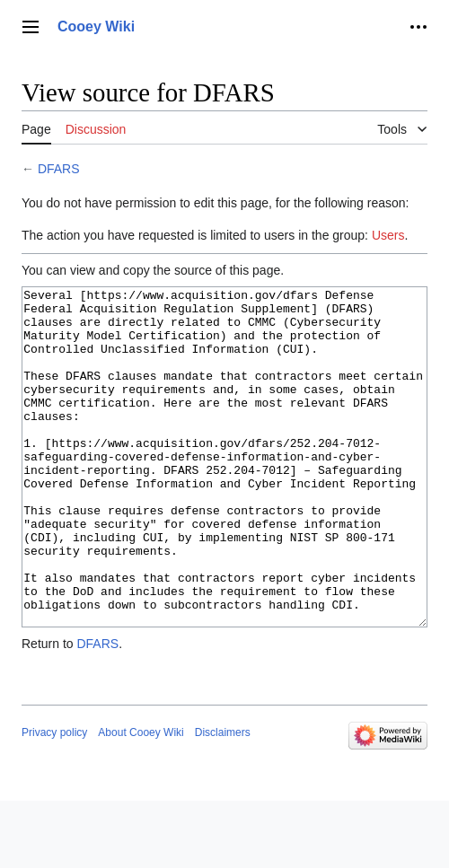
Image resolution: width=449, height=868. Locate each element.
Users (388, 235)
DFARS (59, 169)
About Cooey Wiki (141, 800)
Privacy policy (54, 800)
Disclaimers (223, 800)
